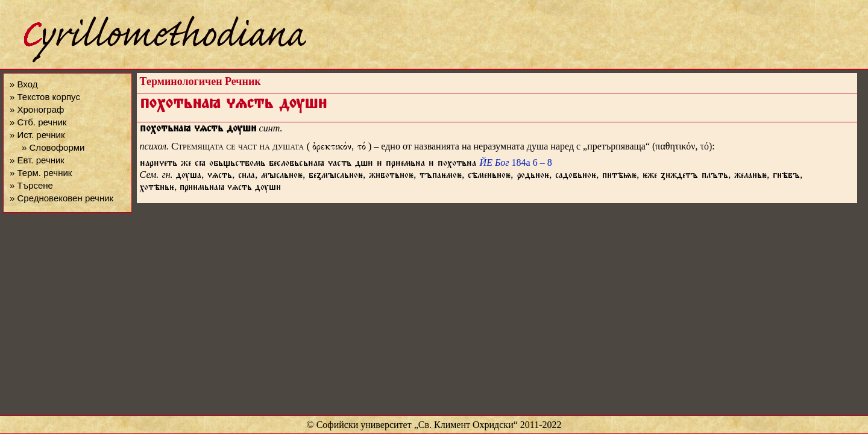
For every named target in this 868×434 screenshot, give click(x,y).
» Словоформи (53, 147)
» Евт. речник (37, 160)
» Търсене (31, 185)
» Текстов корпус (45, 97)
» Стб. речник (38, 122)
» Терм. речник (41, 173)
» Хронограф (37, 109)
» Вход (24, 84)
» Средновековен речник (61, 198)
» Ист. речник (37, 135)
